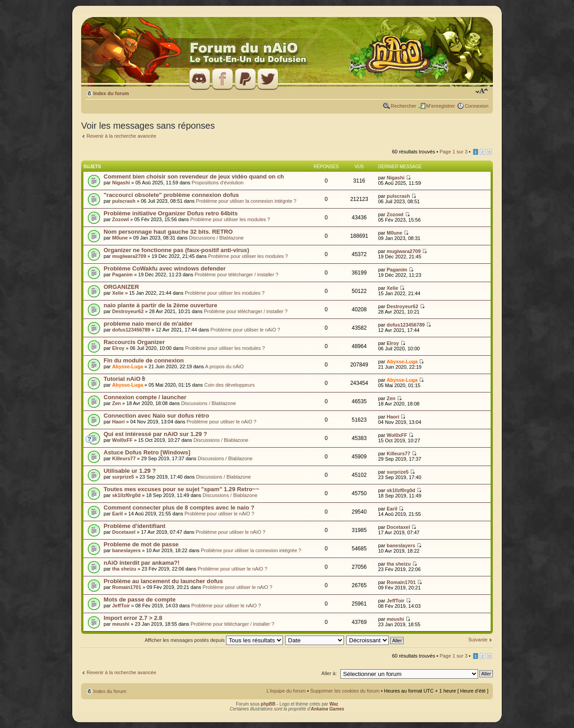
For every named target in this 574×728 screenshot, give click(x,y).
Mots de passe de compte (140, 599)
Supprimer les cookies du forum (345, 691)
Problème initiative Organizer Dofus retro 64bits (171, 213)
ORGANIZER (121, 287)
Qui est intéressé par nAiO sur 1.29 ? (155, 434)
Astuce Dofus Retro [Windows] (147, 452)
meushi (121, 624)
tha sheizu (124, 569)
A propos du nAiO (224, 366)
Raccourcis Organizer (134, 342)
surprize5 (123, 477)
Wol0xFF (122, 440)
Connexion (476, 106)
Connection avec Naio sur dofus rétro (156, 416)
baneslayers (126, 550)
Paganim (122, 275)
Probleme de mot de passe (141, 544)
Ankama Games (328, 709)
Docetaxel (124, 532)
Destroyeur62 (128, 311)
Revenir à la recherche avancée (121, 136)
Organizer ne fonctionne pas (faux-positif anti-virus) (176, 250)
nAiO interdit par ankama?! (141, 563)
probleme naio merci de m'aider (148, 324)
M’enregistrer (440, 106)
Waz (334, 704)
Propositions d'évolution (217, 183)
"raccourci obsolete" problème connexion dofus (171, 195)
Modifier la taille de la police (482, 92)
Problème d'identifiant (135, 526)
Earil (117, 514)
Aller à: (329, 673)
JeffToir (121, 606)
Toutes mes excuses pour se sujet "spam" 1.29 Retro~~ (181, 489)
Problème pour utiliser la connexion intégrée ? (246, 201)
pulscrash (124, 201)
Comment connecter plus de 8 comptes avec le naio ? (179, 508)
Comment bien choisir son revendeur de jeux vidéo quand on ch (194, 177)
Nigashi (121, 183)
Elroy (118, 348)
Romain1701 (127, 587)
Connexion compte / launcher (145, 397)
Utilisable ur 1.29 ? (130, 471)
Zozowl (120, 219)
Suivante (478, 640)
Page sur (453, 152)
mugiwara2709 (129, 256)
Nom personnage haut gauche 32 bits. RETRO (168, 232)
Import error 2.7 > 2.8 (133, 618)
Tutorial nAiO (122, 379)
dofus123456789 (131, 330)
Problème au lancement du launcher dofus (163, 581)
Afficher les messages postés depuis (214, 640)
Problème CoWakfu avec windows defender (165, 268)
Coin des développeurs (229, 385)
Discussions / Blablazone (216, 238)
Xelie (118, 293)
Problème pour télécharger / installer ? (236, 275)
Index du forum (111, 93)
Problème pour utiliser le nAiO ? (245, 330)
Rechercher (403, 106)
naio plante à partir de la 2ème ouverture (161, 305)
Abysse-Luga (128, 366)
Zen (117, 403)
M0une (120, 238)
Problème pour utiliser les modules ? (230, 219)
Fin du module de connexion (144, 360)
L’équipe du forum (286, 691)
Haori (118, 422)
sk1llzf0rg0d (126, 495)
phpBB (268, 704)
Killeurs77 (124, 458)
